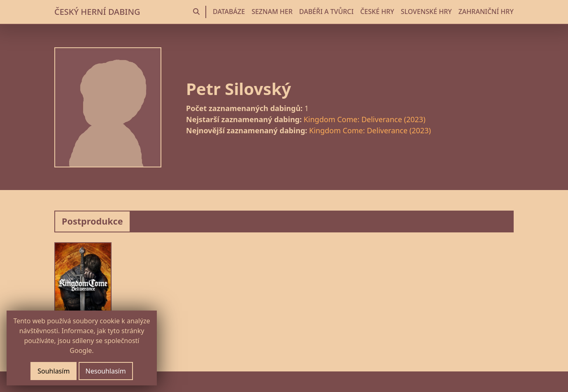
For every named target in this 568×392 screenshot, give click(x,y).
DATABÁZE (229, 12)
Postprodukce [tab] (92, 221)
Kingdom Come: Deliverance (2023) (365, 119)
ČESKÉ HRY (377, 12)
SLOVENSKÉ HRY (426, 12)
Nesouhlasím (106, 371)
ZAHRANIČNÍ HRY (486, 12)
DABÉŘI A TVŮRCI (326, 12)
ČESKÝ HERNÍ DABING (97, 12)
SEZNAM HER (272, 12)
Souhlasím (54, 371)
